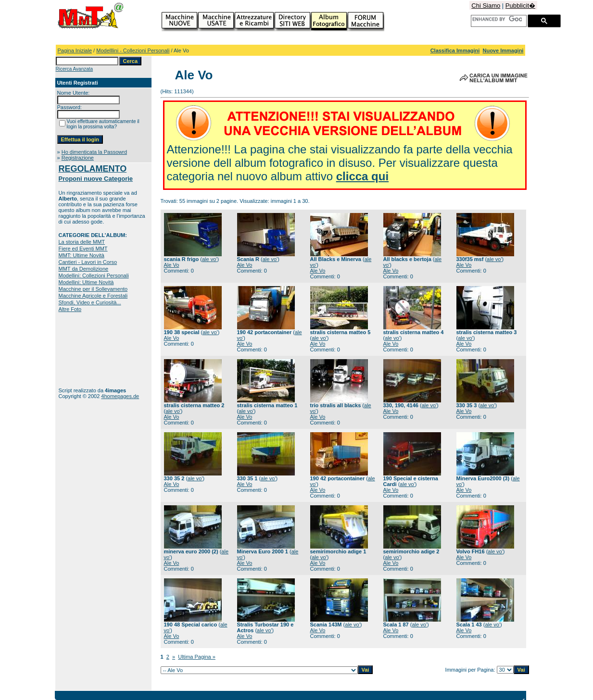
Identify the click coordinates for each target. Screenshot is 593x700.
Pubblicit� (520, 6)
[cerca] (497, 19)
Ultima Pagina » (197, 657)
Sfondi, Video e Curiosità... (90, 302)
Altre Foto (70, 309)
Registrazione (78, 158)
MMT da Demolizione (84, 269)
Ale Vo (172, 265)
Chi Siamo (486, 6)
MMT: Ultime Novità (82, 255)
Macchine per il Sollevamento (93, 289)
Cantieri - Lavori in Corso (88, 262)
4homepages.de (120, 396)
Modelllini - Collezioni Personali (133, 50)
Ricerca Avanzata (75, 69)
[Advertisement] (89, 350)
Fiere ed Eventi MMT (83, 249)
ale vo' (209, 259)
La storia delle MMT (82, 242)
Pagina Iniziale (75, 50)
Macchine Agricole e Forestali (93, 296)
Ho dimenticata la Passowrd (94, 152)
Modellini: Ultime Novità (86, 282)
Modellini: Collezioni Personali (94, 275)
